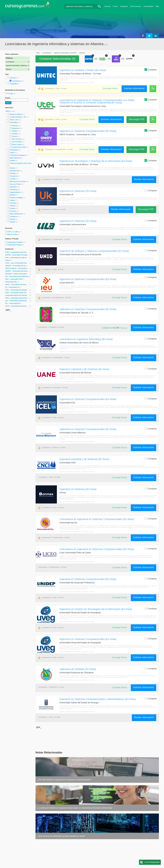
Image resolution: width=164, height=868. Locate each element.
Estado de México (16, 114)
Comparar (151, 70)
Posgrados (124, 6)
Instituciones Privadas (16, 242)
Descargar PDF (137, 119)
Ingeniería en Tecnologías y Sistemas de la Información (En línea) (96, 161)
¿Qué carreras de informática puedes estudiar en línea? (61, 836)
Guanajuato (14, 150)
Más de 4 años (13, 234)
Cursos (115, 6)
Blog (157, 6)
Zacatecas (13, 216)
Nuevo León (14, 120)
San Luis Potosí (15, 184)
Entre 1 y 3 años (13, 232)
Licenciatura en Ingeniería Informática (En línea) (86, 339)
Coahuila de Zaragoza (17, 155)
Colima (12, 200)
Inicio (38, 53)
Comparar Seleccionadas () (57, 59)
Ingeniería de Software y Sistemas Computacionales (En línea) (94, 251)
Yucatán (13, 179)
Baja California (15, 158)
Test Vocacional (136, 6)
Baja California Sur (16, 214)
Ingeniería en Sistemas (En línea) (78, 191)
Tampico (15, 131)
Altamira (82, 53)
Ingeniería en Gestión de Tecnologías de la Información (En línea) (96, 609)
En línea (10, 94)
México (8, 111)
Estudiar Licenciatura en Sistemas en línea (74, 412)
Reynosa (15, 126)
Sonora (12, 168)
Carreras (107, 6)
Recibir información (144, 179)
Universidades (148, 6)
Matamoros (16, 128)
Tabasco (13, 206)
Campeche (14, 176)
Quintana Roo (15, 171)
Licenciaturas (16, 81)
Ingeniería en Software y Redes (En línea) (83, 70)
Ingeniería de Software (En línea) (78, 669)
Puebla (12, 161)
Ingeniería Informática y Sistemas (65, 53)
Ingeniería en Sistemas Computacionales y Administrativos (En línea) (98, 699)
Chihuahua (14, 190)
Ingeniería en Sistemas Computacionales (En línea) (88, 131)
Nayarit (12, 222)
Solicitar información (134, 88)
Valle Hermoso (17, 139)
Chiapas (13, 173)
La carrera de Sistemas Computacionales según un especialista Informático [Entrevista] (75, 808)
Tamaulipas (14, 122)
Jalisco (12, 153)
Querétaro (13, 187)
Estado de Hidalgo (16, 198)
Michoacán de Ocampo (18, 181)
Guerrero (13, 211)
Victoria (14, 136)
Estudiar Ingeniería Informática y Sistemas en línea (77, 83)
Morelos (13, 195)
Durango (13, 203)
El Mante (15, 134)
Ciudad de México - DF (18, 117)
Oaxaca (12, 208)
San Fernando (17, 142)
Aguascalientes (15, 192)
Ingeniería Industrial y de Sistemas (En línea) (84, 369)
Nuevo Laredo (17, 144)
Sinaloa (12, 219)
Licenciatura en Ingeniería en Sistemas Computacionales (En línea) (97, 519)
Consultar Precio (110, 89)
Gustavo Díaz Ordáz (19, 147)
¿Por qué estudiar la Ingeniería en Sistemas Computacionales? (64, 780)
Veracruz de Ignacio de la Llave (21, 163)
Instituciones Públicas (16, 245)
